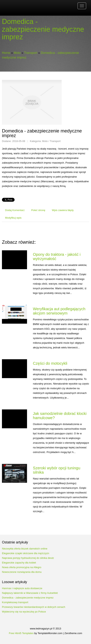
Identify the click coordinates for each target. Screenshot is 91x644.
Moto (17, 53)
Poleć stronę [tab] (38, 210)
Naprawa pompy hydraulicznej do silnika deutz (28, 558)
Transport (31, 53)
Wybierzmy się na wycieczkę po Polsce (24, 612)
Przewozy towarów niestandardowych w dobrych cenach (34, 607)
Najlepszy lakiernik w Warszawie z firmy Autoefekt (30, 593)
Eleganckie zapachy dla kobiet (19, 563)
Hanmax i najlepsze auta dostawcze (22, 588)
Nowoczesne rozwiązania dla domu (22, 572)
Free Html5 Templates (21, 633)
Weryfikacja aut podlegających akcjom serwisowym (59, 311)
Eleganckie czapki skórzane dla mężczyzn (26, 553)
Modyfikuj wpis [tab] (13, 218)
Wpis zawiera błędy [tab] (63, 210)
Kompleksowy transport (15, 602)
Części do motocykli (50, 363)
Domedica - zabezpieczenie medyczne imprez (28, 598)
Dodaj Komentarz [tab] (15, 210)
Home (6, 53)
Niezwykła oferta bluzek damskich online (25, 549)
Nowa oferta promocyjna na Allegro (22, 567)
